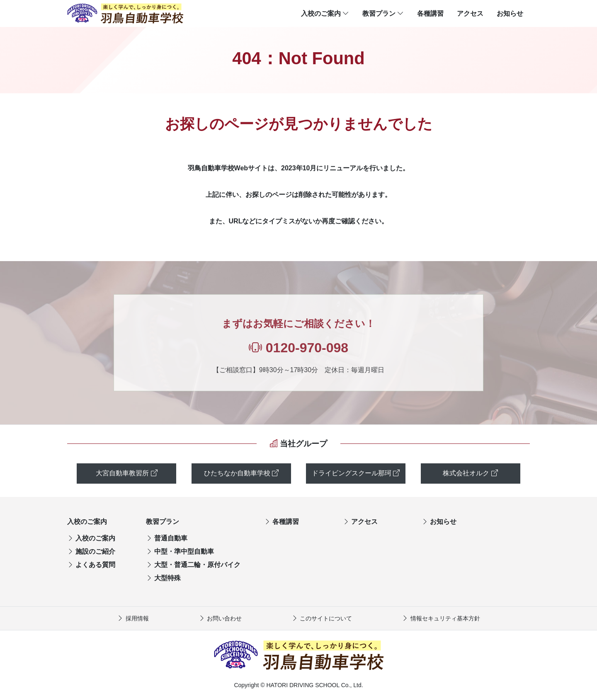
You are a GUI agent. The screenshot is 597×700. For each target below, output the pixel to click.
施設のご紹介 (91, 551)
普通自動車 (167, 538)
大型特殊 (163, 578)
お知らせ (510, 13)
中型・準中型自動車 (180, 551)
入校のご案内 (325, 14)
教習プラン (383, 14)
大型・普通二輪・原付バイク (193, 565)
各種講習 (430, 13)
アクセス (470, 13)
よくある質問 (91, 565)
